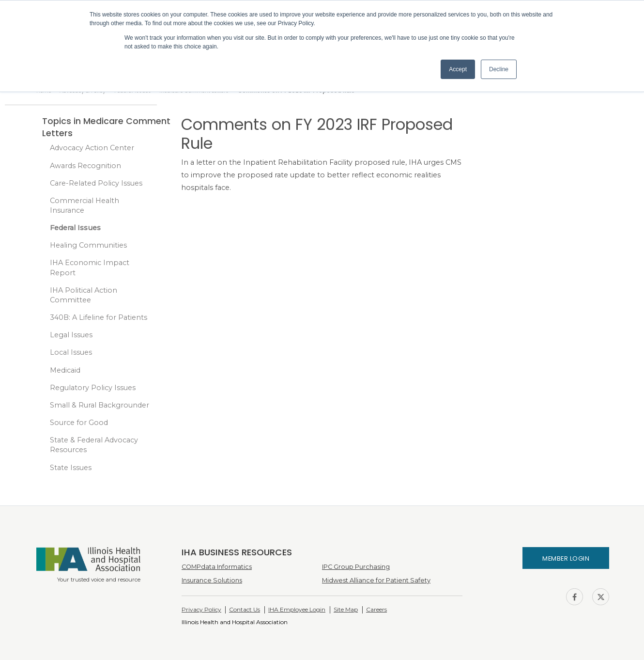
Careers (376, 609)
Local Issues (71, 352)
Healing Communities (88, 245)
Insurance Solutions (212, 580)
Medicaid (65, 370)
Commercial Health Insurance (84, 205)
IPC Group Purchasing (356, 567)
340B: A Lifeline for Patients (99, 317)
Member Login (566, 558)
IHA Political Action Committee (84, 295)
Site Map (346, 609)
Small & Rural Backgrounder (100, 405)
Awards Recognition (85, 166)
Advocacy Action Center (92, 148)
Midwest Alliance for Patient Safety (376, 580)
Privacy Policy (201, 609)
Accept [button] (458, 69)
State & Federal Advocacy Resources (94, 445)
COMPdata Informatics (217, 567)
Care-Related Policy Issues (96, 183)
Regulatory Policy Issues (93, 388)
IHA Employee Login (297, 609)
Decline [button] (499, 69)
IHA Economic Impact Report (90, 268)
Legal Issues (71, 335)
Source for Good (79, 423)
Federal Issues (75, 228)
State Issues (71, 468)
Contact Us (245, 609)
